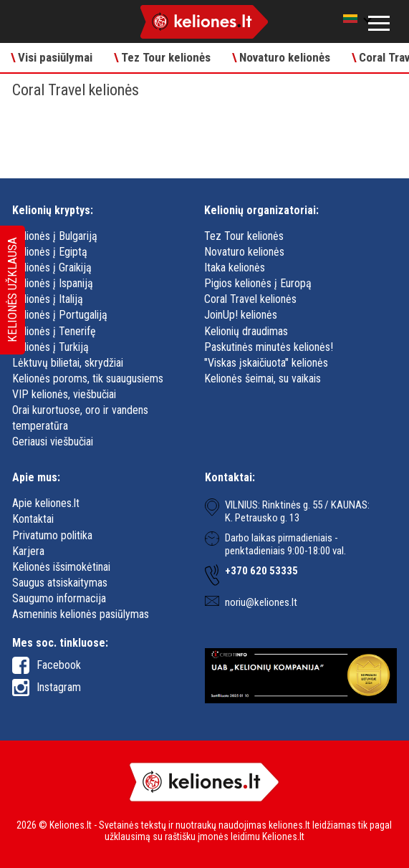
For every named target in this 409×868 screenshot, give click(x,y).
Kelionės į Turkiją (50, 347)
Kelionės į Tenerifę (54, 331)
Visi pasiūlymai (52, 57)
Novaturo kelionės (281, 57)
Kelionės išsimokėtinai (61, 567)
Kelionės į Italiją (48, 299)
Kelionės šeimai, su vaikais (263, 378)
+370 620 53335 (261, 571)
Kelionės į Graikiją (52, 267)
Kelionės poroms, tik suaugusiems (88, 378)
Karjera (28, 551)
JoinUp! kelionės (241, 315)
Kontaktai (33, 519)
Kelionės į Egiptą (50, 252)
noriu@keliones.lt (261, 602)
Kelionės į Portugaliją (60, 315)
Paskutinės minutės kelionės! (269, 347)
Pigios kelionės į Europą (258, 283)
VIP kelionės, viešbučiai (64, 394)
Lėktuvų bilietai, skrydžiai (68, 363)
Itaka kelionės (235, 267)
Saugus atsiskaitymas (60, 583)
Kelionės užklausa (12, 290)
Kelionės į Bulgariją (55, 236)
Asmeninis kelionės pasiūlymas (81, 614)
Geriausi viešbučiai (53, 442)
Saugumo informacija (59, 598)
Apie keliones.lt (46, 503)
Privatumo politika (52, 535)
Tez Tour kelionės (162, 57)
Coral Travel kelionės (250, 299)
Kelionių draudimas (246, 331)
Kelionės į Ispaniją (53, 283)
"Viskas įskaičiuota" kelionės (266, 363)
